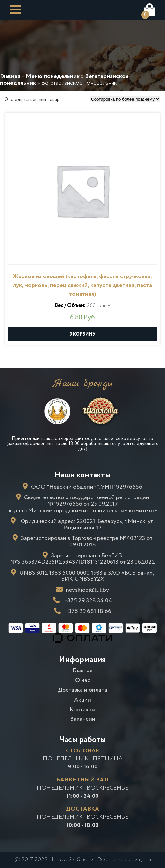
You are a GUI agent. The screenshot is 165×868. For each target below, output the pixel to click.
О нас (83, 680)
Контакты (82, 710)
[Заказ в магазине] (125, 99)
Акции (82, 700)
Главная (82, 671)
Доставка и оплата (82, 690)
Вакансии (83, 719)
